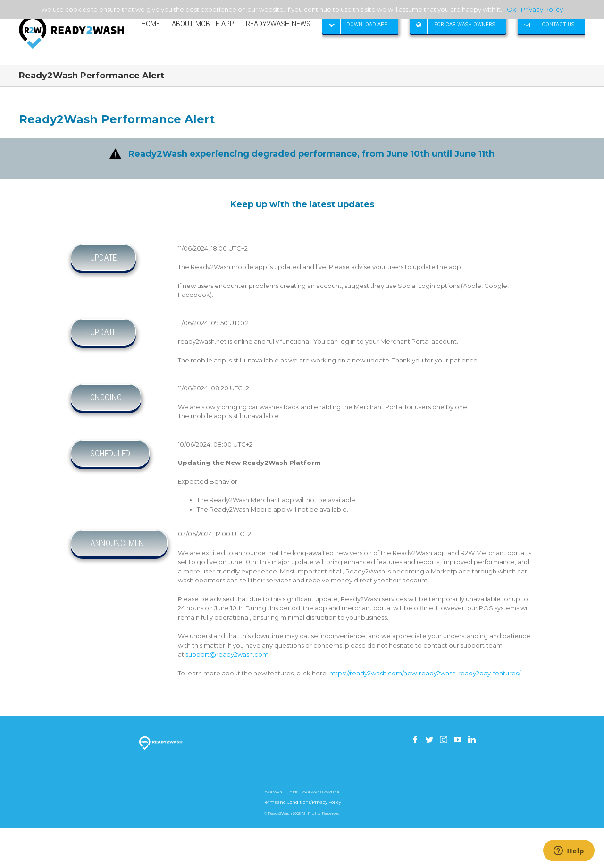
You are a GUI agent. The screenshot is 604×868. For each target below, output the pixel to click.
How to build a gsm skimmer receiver (302, 773)
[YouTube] (458, 740)
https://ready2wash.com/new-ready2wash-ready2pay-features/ (425, 673)
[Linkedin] (472, 740)
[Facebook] (415, 740)
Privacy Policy (542, 9)
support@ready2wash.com (227, 654)
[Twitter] (429, 740)
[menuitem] (156, 24)
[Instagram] (444, 740)
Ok (512, 9)
